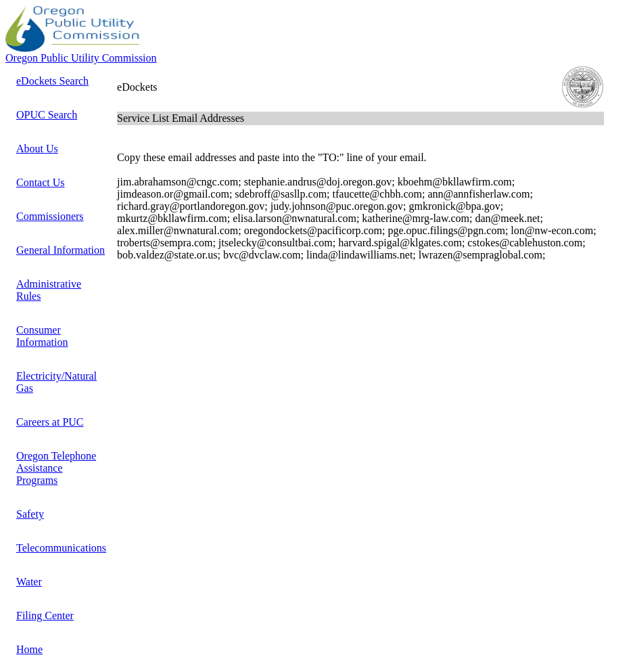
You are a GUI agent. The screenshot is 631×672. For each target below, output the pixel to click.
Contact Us (41, 182)
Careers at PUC (50, 422)
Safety (30, 514)
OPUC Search (47, 115)
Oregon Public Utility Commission (81, 58)
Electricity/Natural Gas (56, 382)
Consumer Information (42, 336)
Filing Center (45, 615)
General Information (61, 250)
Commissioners (50, 216)
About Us (37, 149)
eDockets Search (52, 81)
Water (29, 582)
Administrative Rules (49, 290)
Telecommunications (61, 548)
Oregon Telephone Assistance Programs (56, 468)
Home (29, 649)
